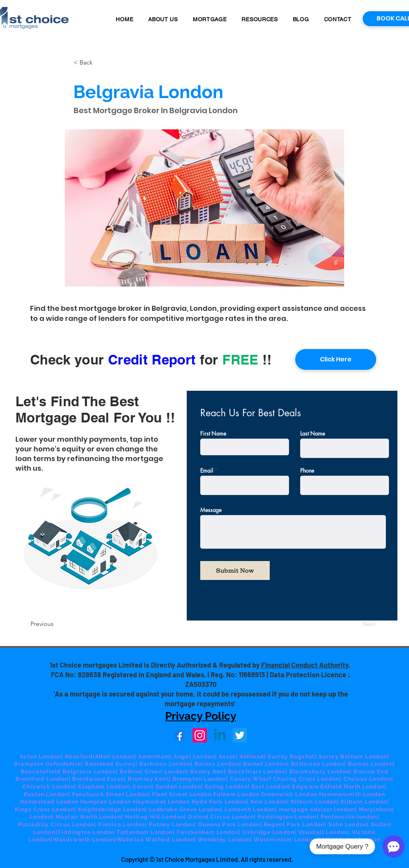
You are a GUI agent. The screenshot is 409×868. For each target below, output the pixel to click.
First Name (213, 434)
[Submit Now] (235, 570)
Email (207, 471)
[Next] (356, 624)
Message (211, 510)
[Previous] (56, 624)
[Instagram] (200, 735)
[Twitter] (240, 735)
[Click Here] (336, 359)
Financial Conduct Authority (304, 665)
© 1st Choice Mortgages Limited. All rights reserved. (221, 859)
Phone (307, 471)
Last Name (313, 434)
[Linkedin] (220, 735)
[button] (210, 19)
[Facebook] (180, 735)
